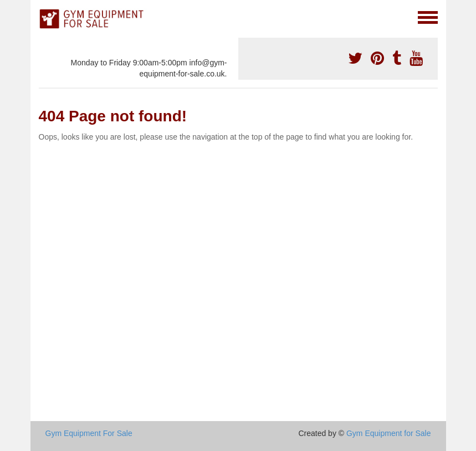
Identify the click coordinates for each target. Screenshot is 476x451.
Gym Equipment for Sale (389, 433)
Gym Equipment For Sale (89, 433)
